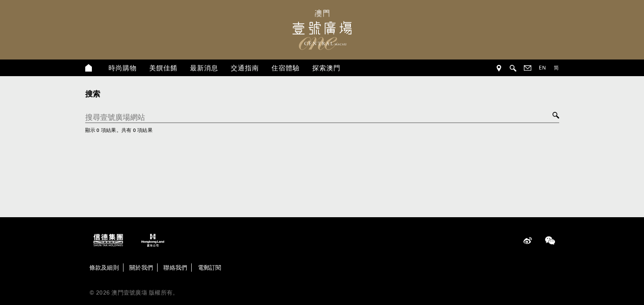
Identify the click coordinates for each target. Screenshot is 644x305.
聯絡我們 (175, 268)
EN (543, 68)
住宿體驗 (286, 68)
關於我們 (141, 268)
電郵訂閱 (210, 268)
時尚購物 (123, 68)
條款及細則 (104, 268)
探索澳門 (326, 68)
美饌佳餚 (163, 68)
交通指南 (245, 68)
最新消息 (204, 68)
